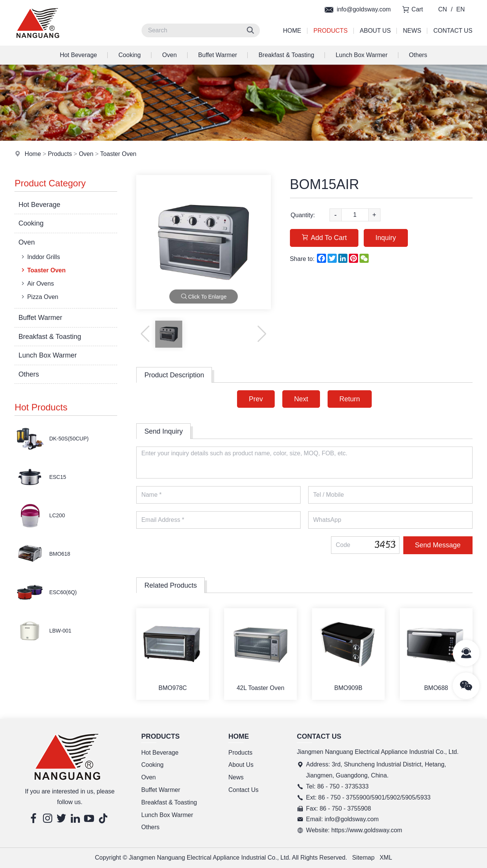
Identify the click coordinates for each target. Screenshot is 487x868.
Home (292, 31)
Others (418, 55)
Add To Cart (324, 238)
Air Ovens (37, 283)
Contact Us (453, 31)
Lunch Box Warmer (361, 55)
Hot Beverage (78, 55)
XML (386, 858)
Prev (256, 399)
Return (350, 399)
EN (460, 9)
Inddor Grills (40, 257)
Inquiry (386, 238)
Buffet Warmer (218, 55)
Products (331, 31)
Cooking (130, 55)
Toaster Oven (118, 154)
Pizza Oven (39, 297)
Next (301, 399)
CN (443, 9)
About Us (376, 31)
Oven (169, 55)
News (412, 31)
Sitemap (364, 858)
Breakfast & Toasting (286, 55)
